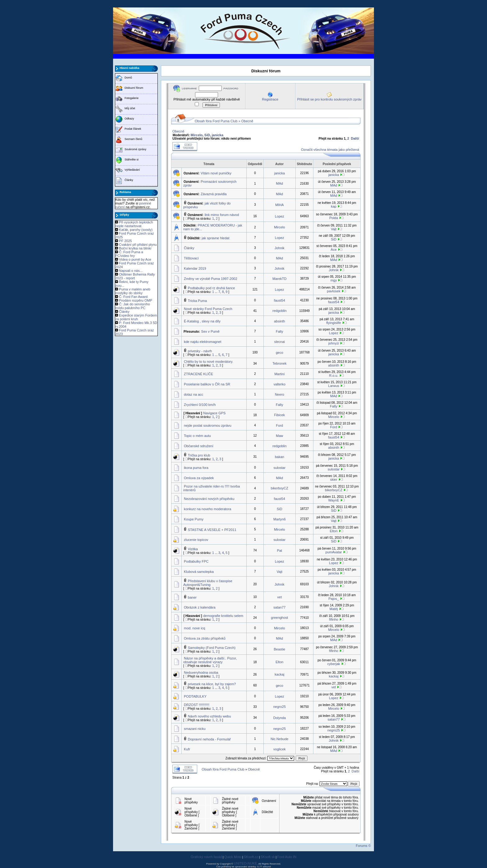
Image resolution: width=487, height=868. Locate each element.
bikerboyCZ (280, 488)
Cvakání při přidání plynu (138, 245)
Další (355, 138)
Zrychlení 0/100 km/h (200, 405)
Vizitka (193, 549)
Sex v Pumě (210, 331)
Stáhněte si (132, 160)
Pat (280, 551)
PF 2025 (125, 241)
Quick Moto (233, 857)
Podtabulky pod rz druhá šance (212, 288)
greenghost (279, 618)
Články (129, 180)
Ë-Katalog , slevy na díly (202, 321)
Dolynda (280, 718)
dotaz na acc (193, 394)
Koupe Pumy (194, 519)
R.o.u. (334, 376)
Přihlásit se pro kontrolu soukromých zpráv (329, 99)
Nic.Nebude (279, 739)
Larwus (334, 386)
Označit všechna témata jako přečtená (330, 150)
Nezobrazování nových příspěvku (209, 499)
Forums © (363, 846)
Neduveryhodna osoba (201, 672)
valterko (280, 384)
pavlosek (334, 291)
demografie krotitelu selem (223, 616)
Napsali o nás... (131, 271)
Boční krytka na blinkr (135, 248)
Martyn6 (280, 519)
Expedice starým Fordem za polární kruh (136, 317)
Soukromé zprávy (135, 149)
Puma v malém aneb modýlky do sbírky (133, 291)
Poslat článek (133, 129)
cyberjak (334, 664)
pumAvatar (334, 552)
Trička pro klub (199, 455)
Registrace (270, 99)
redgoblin (279, 311)
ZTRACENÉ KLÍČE (198, 374)
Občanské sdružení (199, 446)
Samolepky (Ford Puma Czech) (212, 648)
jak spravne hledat (215, 238)
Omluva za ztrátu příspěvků (205, 638)
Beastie (280, 649)
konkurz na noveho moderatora (207, 509)
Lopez (280, 216)
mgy (334, 280)
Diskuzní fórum (134, 88)
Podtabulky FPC (196, 561)
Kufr (187, 749)
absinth (279, 321)
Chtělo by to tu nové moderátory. (209, 362)
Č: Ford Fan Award (133, 297)
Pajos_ (334, 599)
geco (280, 353)
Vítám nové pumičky (216, 173)
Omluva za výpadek (199, 478)
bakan (280, 457)
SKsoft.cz (251, 857)
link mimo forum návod (222, 215)
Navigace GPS (214, 413)
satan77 (279, 607)
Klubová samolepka (199, 572)
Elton (334, 531)
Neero (280, 394)
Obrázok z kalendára (200, 607)
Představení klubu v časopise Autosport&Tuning (208, 583)
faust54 (280, 300)
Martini (279, 374)
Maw (279, 436)
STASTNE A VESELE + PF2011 (212, 530)
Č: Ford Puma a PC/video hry (129, 254)
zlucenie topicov (196, 540)
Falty (280, 331)
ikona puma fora (196, 468)
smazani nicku (195, 729)
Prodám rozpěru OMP (136, 300)
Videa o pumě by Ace (135, 259)
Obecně (247, 121)
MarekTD (279, 279)
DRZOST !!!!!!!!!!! (197, 705)
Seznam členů (133, 139)
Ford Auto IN (287, 857)
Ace (334, 250)
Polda (334, 218)
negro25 (280, 707)
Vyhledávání (132, 170)
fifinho (334, 619)
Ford (280, 425)
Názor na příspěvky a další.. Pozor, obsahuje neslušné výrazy (210, 660)
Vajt (334, 229)
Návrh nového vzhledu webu (209, 716)
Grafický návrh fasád (206, 857)
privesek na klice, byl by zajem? (212, 684)
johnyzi (334, 343)
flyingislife (334, 323)
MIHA (280, 205)
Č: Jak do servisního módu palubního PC (133, 306)
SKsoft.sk (268, 857)
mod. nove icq (194, 628)
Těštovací (191, 258)
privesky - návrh (200, 351)
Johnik (280, 248)
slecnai (280, 342)
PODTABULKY (195, 696)
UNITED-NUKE (246, 863)
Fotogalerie (132, 98)
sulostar (280, 468)
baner (192, 597)
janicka (218, 135)
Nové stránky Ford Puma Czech (208, 309)
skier (334, 479)
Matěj (334, 609)
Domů (128, 78)
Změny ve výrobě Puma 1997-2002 (211, 279)
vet (280, 597)
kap (334, 206)
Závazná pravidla (214, 194)
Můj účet (130, 108)
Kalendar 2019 (195, 268)
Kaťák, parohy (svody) (136, 230)
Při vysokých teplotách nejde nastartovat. (134, 224)
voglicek (280, 749)
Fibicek (279, 415)
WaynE (334, 500)
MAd (280, 183)
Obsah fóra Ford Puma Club (216, 121)
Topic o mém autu (197, 436)
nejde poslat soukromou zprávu (208, 425)
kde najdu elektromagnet (203, 342)
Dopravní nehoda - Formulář (209, 739)
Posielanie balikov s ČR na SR (207, 384)
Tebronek (279, 363)
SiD (207, 135)
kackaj (279, 674)
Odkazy (129, 119)
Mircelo (197, 135)
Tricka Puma (197, 301)
